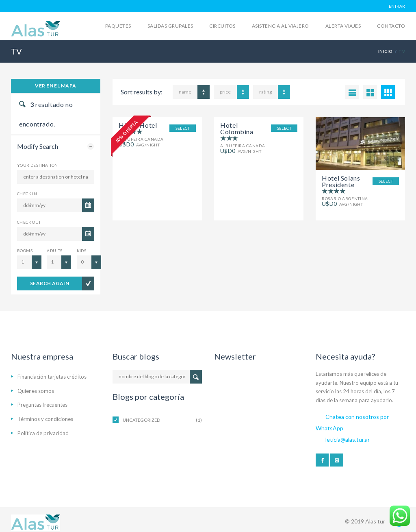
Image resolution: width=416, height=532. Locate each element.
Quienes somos (36, 391)
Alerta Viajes (343, 26)
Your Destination (37, 165)
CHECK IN (27, 194)
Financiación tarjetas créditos (52, 377)
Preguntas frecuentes (42, 405)
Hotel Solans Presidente (341, 181)
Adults (54, 251)
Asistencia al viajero (281, 26)
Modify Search (38, 146)
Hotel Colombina (237, 128)
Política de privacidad (43, 433)
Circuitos (222, 26)
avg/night (241, 151)
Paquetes (118, 26)
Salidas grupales (170, 26)
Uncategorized (141, 420)
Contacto (391, 26)
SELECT (183, 128)
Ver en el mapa (56, 86)
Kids (82, 251)
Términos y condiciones (45, 419)
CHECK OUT (29, 222)
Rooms (25, 251)
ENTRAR (397, 6)
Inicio (386, 51)
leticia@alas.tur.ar (348, 439)
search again (50, 283)
